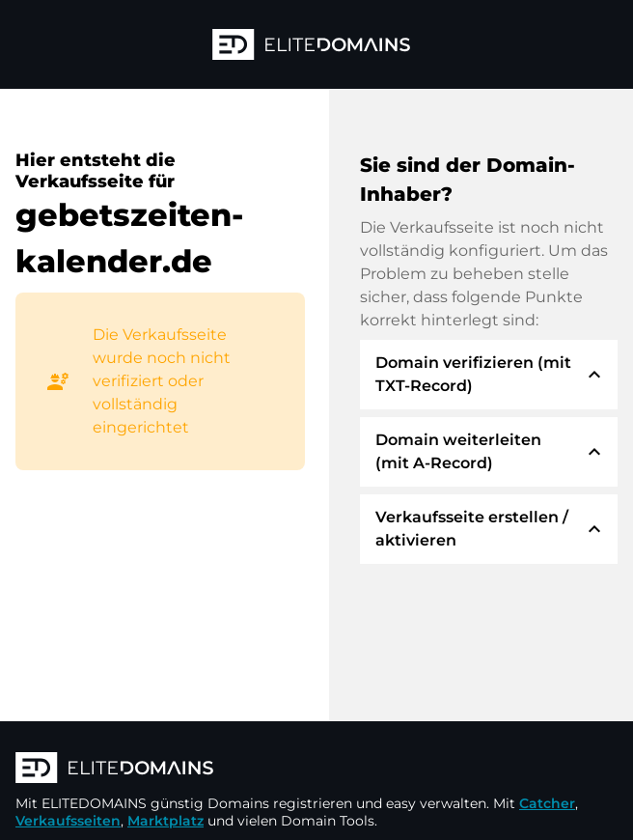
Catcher (547, 803)
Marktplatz (165, 821)
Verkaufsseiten (68, 821)
